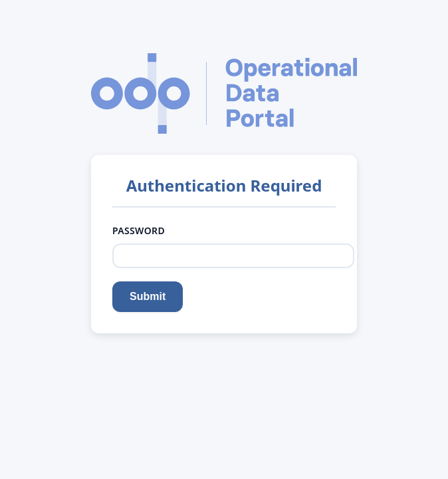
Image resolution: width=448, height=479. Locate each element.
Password (140, 231)
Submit (148, 296)
